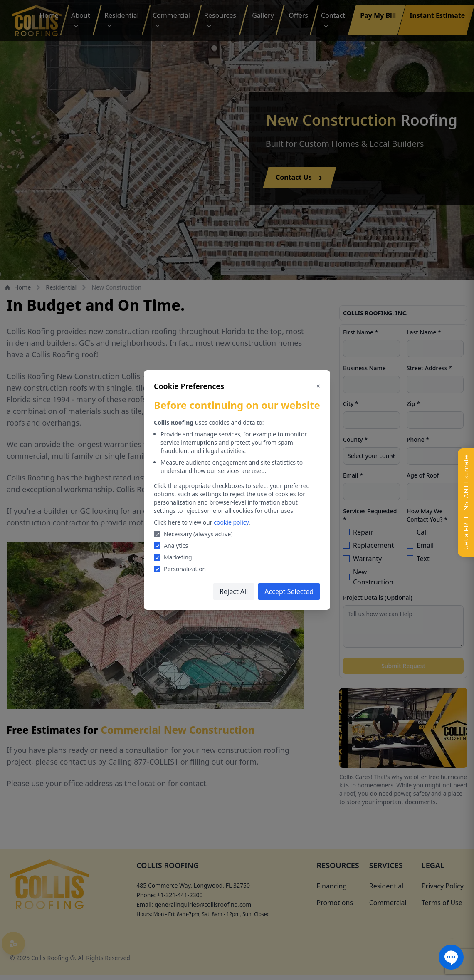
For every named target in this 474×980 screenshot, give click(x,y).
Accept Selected (289, 591)
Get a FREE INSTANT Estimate (466, 502)
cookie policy (231, 522)
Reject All (234, 591)
